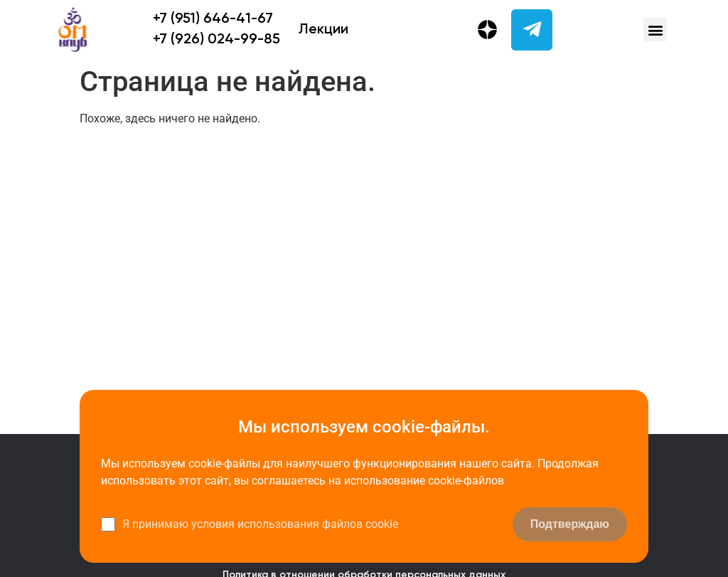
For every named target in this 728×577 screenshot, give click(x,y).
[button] (655, 30)
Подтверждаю (570, 524)
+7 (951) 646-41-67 (213, 19)
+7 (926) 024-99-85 (216, 40)
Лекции (323, 30)
